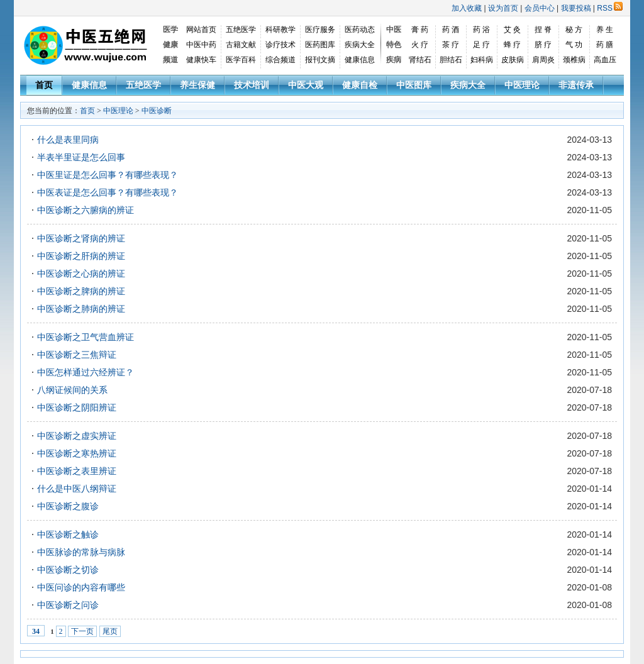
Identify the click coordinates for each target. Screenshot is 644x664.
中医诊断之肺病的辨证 (81, 309)
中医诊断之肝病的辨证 (81, 256)
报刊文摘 (320, 60)
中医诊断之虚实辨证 (77, 436)
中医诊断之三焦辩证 (77, 355)
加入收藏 (467, 8)
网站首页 (201, 30)
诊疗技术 (280, 45)
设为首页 (503, 8)
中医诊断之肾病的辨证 (81, 238)
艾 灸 (512, 30)
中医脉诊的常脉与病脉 (81, 552)
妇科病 (482, 60)
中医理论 (522, 85)
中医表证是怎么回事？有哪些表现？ (108, 192)
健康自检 (360, 85)
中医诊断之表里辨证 (77, 471)
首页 (44, 85)
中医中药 (201, 45)
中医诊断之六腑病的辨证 (86, 210)
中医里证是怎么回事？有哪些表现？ (108, 175)
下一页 (82, 631)
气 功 (574, 45)
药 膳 (605, 45)
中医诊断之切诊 (68, 570)
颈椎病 (574, 60)
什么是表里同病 (68, 140)
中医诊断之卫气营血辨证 (86, 337)
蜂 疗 (512, 45)
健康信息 (360, 60)
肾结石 (420, 60)
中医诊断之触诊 (68, 534)
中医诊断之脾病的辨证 (81, 291)
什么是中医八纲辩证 (77, 489)
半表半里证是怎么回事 (81, 157)
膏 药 (420, 30)
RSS (610, 8)
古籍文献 (241, 45)
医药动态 (360, 30)
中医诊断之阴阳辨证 (77, 407)
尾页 (110, 631)
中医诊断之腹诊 (68, 506)
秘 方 (574, 30)
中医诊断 (157, 111)
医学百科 (241, 60)
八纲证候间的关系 (72, 390)
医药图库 (320, 45)
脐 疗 (543, 45)
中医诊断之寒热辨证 (77, 453)
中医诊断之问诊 (68, 605)
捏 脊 (543, 30)
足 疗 (481, 45)
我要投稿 (576, 8)
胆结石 (451, 60)
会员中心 (540, 8)
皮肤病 (513, 60)
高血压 (605, 60)
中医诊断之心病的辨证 (81, 274)
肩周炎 (543, 60)
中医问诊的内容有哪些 (81, 587)
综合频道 (280, 60)
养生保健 (197, 85)
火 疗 (420, 45)
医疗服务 (320, 30)
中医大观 (306, 85)
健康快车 (201, 60)
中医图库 (414, 85)
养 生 (605, 30)
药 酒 (451, 30)
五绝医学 (241, 30)
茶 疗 (451, 45)
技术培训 (252, 85)
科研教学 (280, 30)
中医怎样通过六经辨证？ (86, 372)
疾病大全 (360, 45)
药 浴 (481, 30)
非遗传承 (576, 85)
